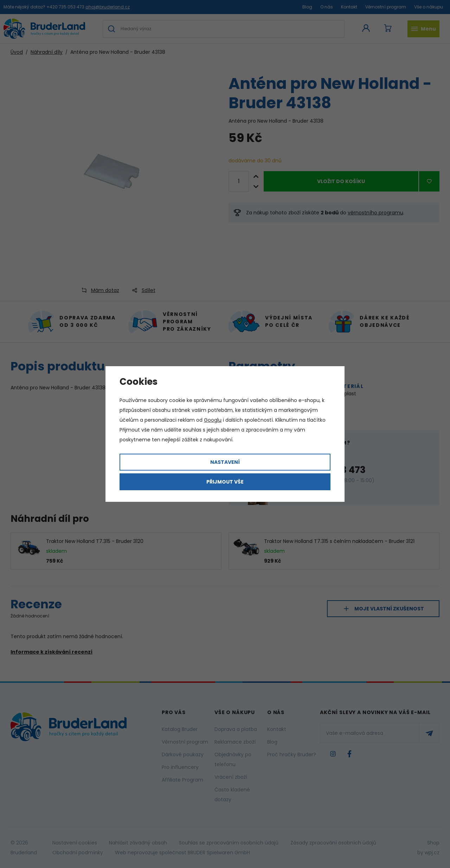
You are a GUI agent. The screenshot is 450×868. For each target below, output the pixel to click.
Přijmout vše (225, 482)
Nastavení (225, 462)
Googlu (213, 420)
